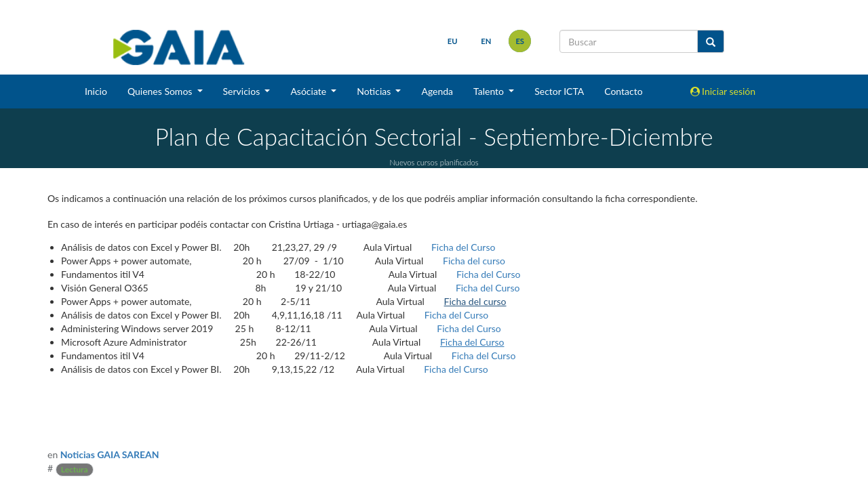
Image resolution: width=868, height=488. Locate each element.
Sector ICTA (559, 91)
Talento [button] (490, 91)
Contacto (623, 91)
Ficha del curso (474, 261)
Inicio (96, 91)
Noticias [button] (375, 91)
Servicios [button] (243, 91)
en (486, 41)
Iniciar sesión (723, 91)
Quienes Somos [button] (161, 91)
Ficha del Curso (463, 247)
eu (453, 41)
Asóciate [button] (309, 91)
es (520, 41)
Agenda (437, 91)
